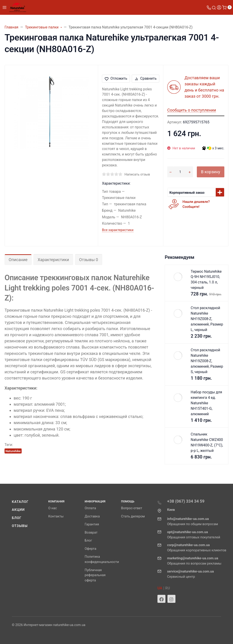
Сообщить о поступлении (192, 110)
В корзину (210, 172)
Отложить (116, 78)
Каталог (20, 502)
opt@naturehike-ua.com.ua (188, 532)
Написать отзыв (137, 174)
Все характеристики (118, 230)
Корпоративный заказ (187, 193)
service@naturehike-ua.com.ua (191, 571)
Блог (17, 518)
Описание (18, 260)
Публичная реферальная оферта (95, 575)
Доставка (92, 516)
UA (160, 588)
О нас (53, 508)
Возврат (91, 532)
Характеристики (53, 260)
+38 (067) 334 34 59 (186, 501)
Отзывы (20, 526)
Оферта (90, 549)
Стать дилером (133, 516)
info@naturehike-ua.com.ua (188, 519)
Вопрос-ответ (132, 508)
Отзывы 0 (89, 260)
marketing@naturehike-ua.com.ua (193, 558)
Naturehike (13, 451)
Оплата (90, 508)
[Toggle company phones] (209, 7)
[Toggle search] (214, 7)
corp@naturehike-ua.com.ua (189, 545)
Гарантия (92, 524)
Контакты (56, 516)
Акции (18, 510)
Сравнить (146, 78)
